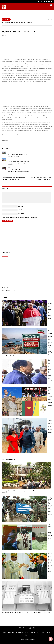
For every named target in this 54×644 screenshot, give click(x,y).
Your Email (21, 210)
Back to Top (51, 640)
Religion (42, 632)
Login (27, 635)
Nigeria (9, 159)
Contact (48, 632)
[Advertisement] (27, 13)
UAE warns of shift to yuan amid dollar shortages (17, 23)
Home (5, 632)
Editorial (21, 632)
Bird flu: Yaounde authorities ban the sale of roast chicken (42, 179)
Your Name (20, 206)
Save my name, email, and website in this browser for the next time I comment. (21, 217)
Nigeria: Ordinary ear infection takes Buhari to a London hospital (13, 179)
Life (37, 632)
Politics (15, 632)
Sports (26, 632)
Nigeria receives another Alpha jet (19, 31)
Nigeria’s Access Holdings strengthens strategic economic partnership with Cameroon (18, 163)
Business (32, 632)
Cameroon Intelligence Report (26, 640)
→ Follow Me (5, 256)
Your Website (21, 214)
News (9, 152)
